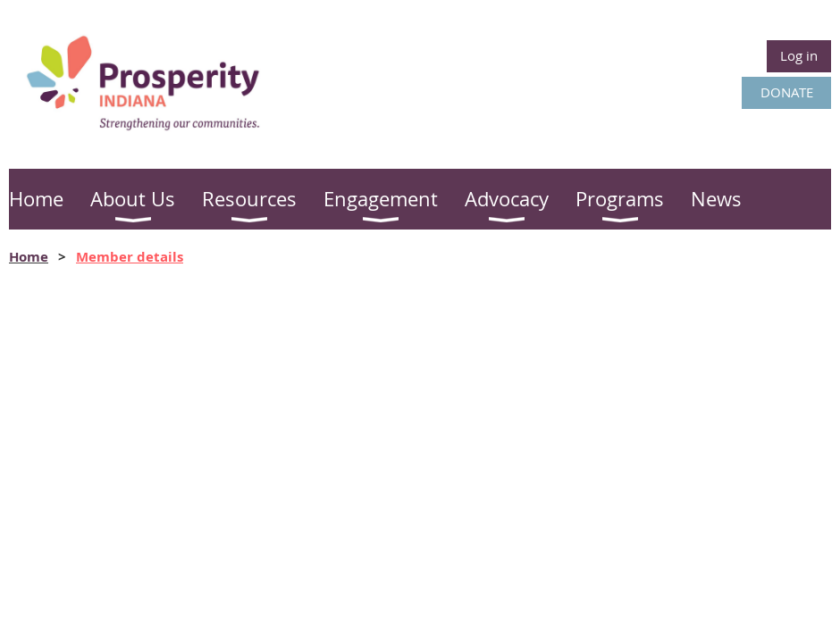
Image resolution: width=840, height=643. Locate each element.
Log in (799, 55)
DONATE (787, 92)
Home (29, 257)
